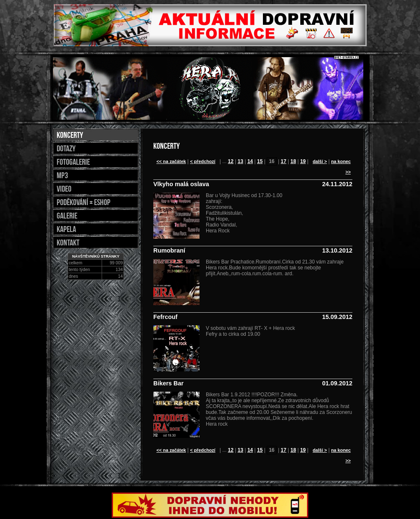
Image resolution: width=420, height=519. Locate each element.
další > (320, 161)
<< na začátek (171, 161)
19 (303, 161)
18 (293, 161)
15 (260, 161)
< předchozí (202, 161)
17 (283, 161)
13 (240, 161)
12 (231, 161)
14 (250, 161)
